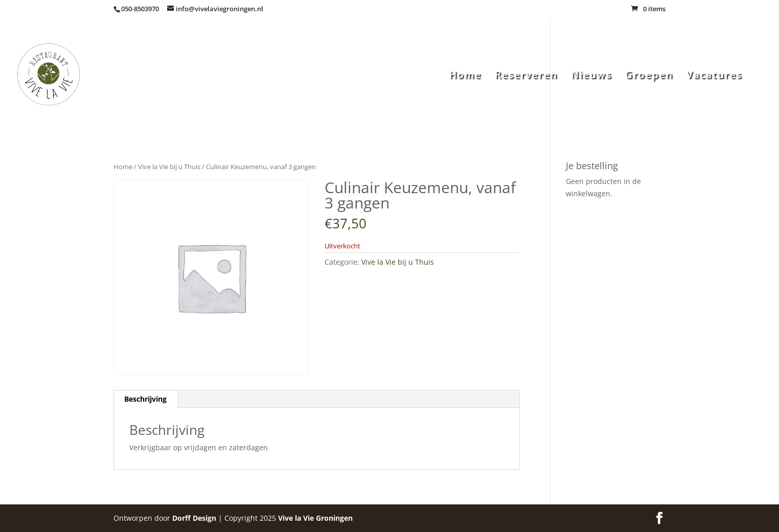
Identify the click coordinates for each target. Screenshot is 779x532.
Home (465, 76)
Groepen (649, 76)
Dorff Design (194, 518)
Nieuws (591, 76)
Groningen (315, 518)
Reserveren (526, 76)
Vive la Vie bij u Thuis (169, 167)
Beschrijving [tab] (145, 399)
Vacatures (714, 76)
